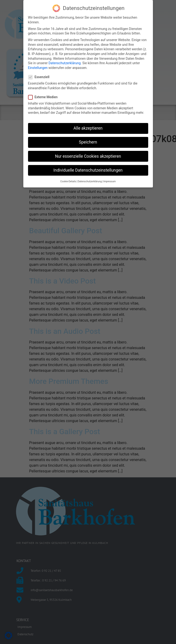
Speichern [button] (88, 141)
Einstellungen (38, 66)
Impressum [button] (109, 180)
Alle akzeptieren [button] (88, 127)
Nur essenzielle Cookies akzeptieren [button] (88, 155)
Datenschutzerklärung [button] (90, 180)
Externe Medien (44, 96)
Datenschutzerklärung (65, 62)
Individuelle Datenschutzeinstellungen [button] (88, 169)
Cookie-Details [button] (68, 180)
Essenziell (40, 76)
